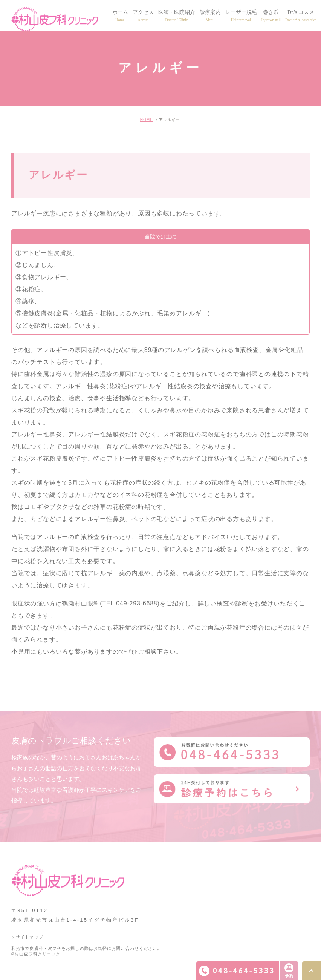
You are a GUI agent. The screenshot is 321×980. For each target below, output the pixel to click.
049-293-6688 (137, 603)
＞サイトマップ (27, 937)
